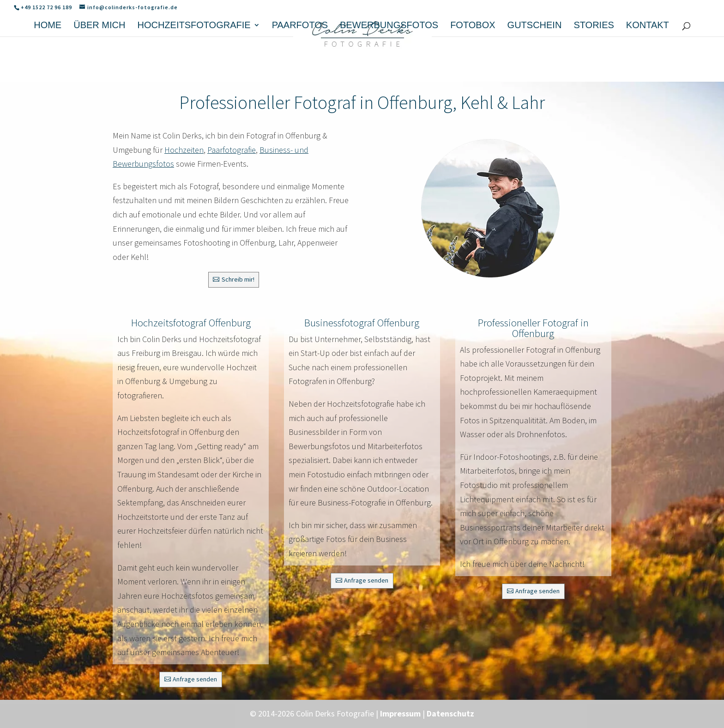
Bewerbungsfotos (389, 66)
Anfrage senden (195, 679)
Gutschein (535, 66)
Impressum (400, 713)
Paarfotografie (232, 150)
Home (48, 66)
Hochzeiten (184, 150)
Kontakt (648, 66)
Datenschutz (450, 713)
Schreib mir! (238, 279)
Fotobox (473, 66)
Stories (594, 66)
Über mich (99, 66)
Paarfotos (300, 66)
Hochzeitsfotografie (194, 66)
